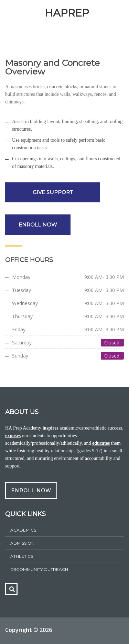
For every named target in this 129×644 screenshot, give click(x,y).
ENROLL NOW (38, 225)
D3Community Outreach (39, 569)
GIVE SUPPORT (53, 192)
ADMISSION (22, 543)
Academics (23, 530)
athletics (22, 556)
